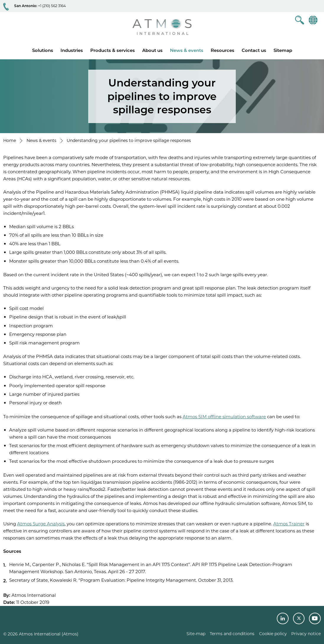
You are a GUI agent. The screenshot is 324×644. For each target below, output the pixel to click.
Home (10, 140)
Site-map (196, 634)
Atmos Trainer (289, 524)
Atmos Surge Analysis (41, 524)
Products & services (113, 50)
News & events (187, 50)
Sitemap (283, 50)
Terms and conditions (232, 634)
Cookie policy (273, 634)
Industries (72, 50)
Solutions (43, 50)
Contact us (254, 50)
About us (152, 50)
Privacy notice (306, 634)
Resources (222, 50)
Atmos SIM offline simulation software (224, 417)
